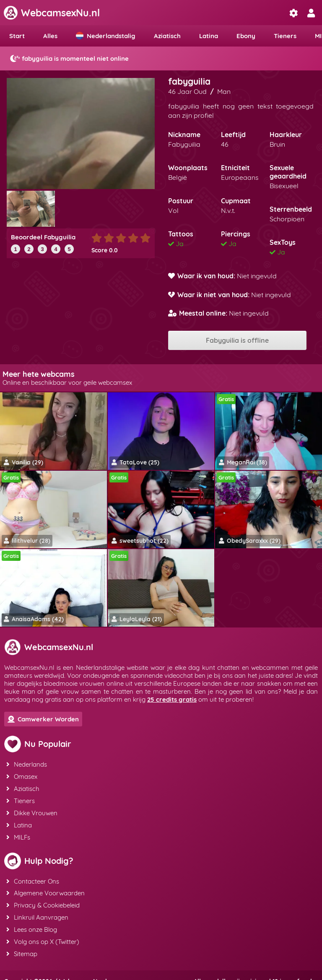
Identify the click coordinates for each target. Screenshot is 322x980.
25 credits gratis (172, 699)
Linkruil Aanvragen (37, 909)
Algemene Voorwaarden (45, 886)
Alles (50, 36)
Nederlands (26, 764)
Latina (209, 36)
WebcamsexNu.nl (52, 13)
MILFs (18, 832)
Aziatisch (167, 36)
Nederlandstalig (106, 36)
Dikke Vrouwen (31, 809)
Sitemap (21, 943)
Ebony (246, 36)
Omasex (21, 775)
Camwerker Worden (43, 719)
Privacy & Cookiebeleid (43, 898)
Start (17, 36)
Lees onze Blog (31, 920)
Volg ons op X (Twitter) (42, 932)
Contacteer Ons (32, 875)
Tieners (285, 36)
